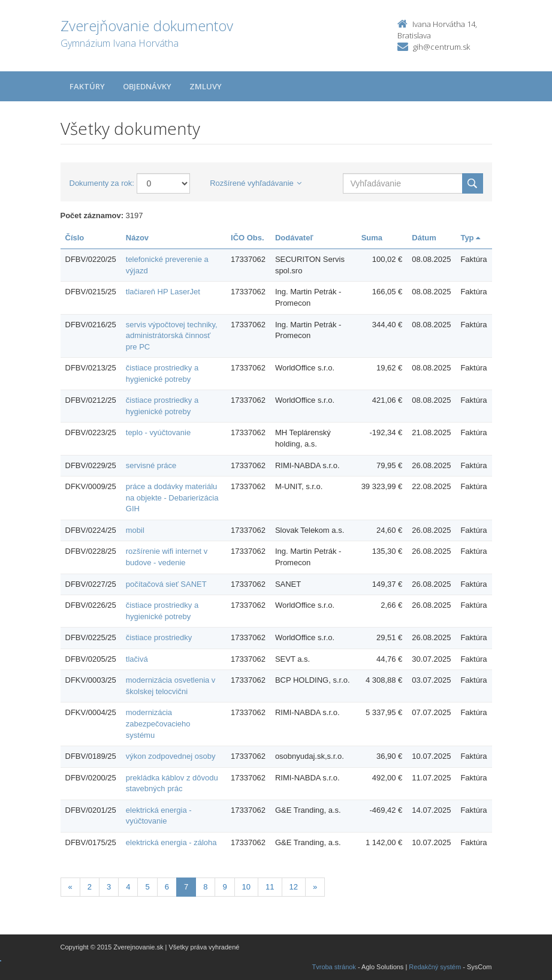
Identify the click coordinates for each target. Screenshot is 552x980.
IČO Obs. (248, 238)
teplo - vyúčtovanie (158, 432)
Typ (470, 238)
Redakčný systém (435, 967)
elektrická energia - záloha (171, 842)
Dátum (424, 238)
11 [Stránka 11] (270, 887)
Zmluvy (206, 86)
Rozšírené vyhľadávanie (256, 183)
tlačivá (137, 659)
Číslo (75, 238)
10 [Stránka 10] (246, 887)
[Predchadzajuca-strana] (70, 887)
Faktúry (87, 86)
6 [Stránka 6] (167, 887)
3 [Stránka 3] (109, 887)
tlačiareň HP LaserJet (163, 292)
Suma (372, 238)
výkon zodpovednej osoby (171, 756)
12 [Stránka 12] (294, 887)
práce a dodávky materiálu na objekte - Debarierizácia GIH (172, 497)
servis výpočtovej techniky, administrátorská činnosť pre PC (172, 336)
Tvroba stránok (334, 967)
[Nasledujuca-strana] (315, 887)
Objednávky (147, 86)
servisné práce (151, 465)
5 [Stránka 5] (147, 887)
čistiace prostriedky (159, 637)
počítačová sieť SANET (166, 584)
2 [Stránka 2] (90, 887)
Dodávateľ (294, 238)
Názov (137, 238)
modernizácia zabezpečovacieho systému (158, 723)
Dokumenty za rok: (102, 183)
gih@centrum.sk (441, 47)
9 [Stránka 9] (224, 887)
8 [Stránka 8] (205, 887)
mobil (135, 530)
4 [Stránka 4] (128, 887)
